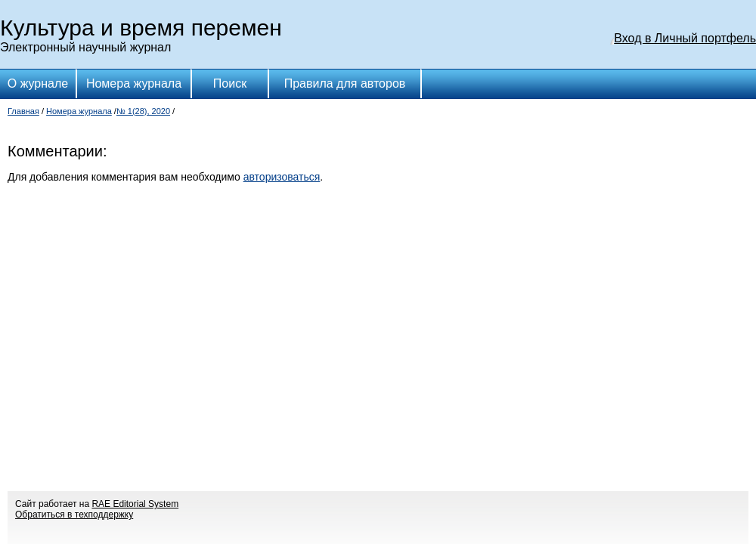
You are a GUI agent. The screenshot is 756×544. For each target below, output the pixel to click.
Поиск (230, 83)
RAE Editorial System (135, 504)
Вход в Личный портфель (685, 38)
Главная (23, 111)
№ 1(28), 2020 (143, 111)
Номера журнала (134, 83)
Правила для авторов (345, 83)
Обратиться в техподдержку (74, 515)
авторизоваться (282, 177)
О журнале (38, 83)
